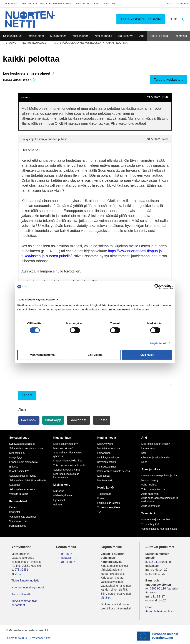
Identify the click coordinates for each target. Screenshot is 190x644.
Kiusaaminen (62, 438)
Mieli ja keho (62, 485)
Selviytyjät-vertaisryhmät (67, 470)
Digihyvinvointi (105, 444)
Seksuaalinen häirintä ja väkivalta (28, 480)
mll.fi (14, 574)
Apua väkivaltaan (151, 506)
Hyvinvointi (59, 500)
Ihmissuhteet (18, 501)
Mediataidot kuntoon (109, 448)
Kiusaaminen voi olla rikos (68, 461)
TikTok (65, 554)
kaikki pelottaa (117, 43)
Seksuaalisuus (19, 438)
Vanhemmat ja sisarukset (23, 517)
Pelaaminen (104, 453)
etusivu (11, 43)
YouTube (66, 562)
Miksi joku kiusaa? (64, 448)
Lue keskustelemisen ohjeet (29, 73)
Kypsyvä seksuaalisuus (22, 444)
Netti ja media (107, 438)
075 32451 (21, 570)
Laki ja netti (104, 476)
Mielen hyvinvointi (63, 495)
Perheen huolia (18, 526)
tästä (104, 598)
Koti (144, 453)
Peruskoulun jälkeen (109, 503)
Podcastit (82, 4)
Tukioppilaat (10, 4)
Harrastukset (148, 448)
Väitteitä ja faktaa (19, 494)
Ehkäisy (14, 467)
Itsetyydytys (16, 458)
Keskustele (30, 4)
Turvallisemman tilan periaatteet (24, 603)
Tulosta (102, 420)
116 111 (154, 562)
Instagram (67, 558)
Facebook (29, 420)
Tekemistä (148, 513)
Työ (99, 512)
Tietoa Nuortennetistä (25, 581)
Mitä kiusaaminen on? (66, 444)
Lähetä (27, 395)
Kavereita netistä (107, 462)
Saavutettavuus (17, 638)
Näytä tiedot (158, 343)
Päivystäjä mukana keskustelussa (77, 43)
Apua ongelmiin (150, 494)
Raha (144, 462)
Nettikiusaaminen (107, 467)
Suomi (170, 4)
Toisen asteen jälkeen (109, 507)
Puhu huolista (149, 485)
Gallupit (109, 4)
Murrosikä (59, 491)
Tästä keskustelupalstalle (141, 19)
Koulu (101, 498)
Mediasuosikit (105, 480)
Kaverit (13, 507)
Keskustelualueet (35, 43)
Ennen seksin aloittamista (23, 462)
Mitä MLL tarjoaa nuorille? (156, 520)
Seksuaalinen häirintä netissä (114, 471)
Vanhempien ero (18, 521)
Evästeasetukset (41, 638)
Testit (97, 4)
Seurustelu (15, 512)
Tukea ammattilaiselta (154, 489)
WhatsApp (53, 420)
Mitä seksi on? (17, 453)
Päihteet (58, 505)
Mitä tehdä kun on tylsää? (156, 444)
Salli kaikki (147, 355)
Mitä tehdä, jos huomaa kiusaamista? (66, 476)
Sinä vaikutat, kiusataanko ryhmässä (68, 454)
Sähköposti (78, 420)
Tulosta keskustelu (169, 80)
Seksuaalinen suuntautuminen (26, 448)
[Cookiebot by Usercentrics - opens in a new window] (157, 287)
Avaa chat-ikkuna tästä (160, 611)
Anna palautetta (21, 594)
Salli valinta (95, 355)
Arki (144, 438)
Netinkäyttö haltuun (108, 458)
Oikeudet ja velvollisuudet (156, 458)
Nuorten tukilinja (150, 480)
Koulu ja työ (106, 488)
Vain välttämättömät (43, 355)
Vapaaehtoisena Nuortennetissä (159, 529)
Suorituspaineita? (19, 471)
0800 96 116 (158, 589)
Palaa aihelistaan (20, 80)
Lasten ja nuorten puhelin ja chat (159, 476)
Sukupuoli (15, 485)
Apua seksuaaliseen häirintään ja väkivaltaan (160, 500)
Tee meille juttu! (150, 524)
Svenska (183, 4)
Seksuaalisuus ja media (22, 476)
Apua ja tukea (151, 469)
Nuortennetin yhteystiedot (28, 587)
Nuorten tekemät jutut (57, 4)
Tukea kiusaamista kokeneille (70, 465)
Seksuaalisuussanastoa (22, 489)
